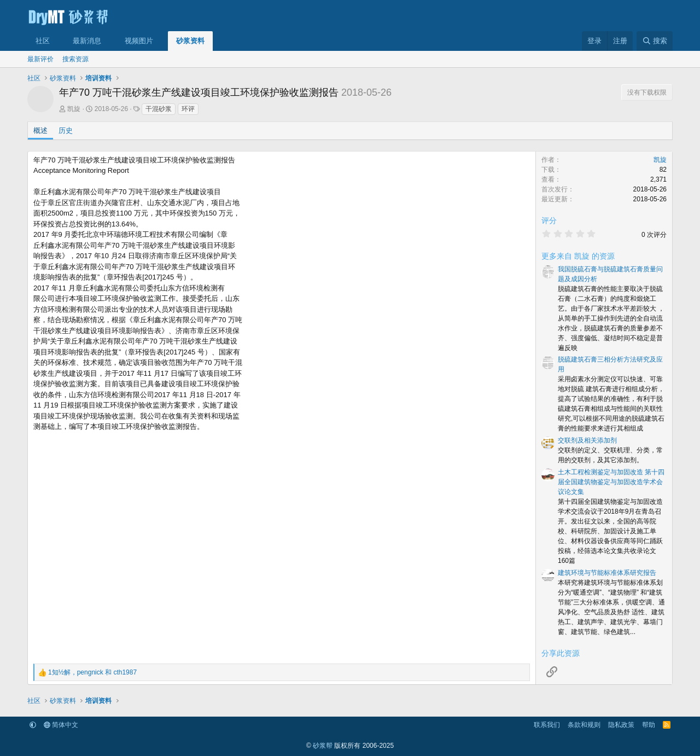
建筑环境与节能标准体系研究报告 (607, 573)
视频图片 (139, 41)
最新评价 (40, 59)
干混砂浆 (159, 109)
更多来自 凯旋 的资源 (578, 256)
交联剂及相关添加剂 (587, 440)
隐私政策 (621, 725)
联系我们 (547, 725)
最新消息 (87, 41)
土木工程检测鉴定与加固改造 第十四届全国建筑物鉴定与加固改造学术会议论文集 (611, 482)
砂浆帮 (323, 746)
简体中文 (61, 725)
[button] (58, 41)
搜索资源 (75, 59)
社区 (43, 41)
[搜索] (655, 41)
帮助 (649, 725)
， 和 (92, 672)
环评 (188, 109)
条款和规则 (584, 725)
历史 (66, 130)
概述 (40, 130)
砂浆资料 (190, 41)
